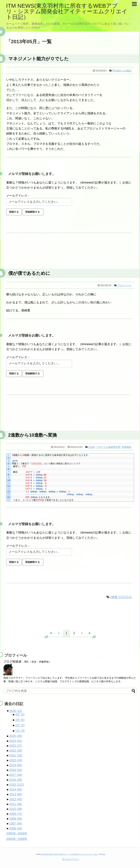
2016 (16, 780)
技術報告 (127, 447)
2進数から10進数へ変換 (33, 435)
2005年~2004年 (17, 833)
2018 (16, 770)
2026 (16, 711)
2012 (16, 799)
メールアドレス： (18, 196)
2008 (16, 819)
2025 (16, 736)
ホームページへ (71, 859)
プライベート (124, 285)
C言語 (91, 447)
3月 (20, 720)
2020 (16, 760)
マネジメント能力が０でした (39, 59)
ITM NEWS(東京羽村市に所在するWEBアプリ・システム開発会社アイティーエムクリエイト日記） (67, 11)
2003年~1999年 (17, 839)
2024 (16, 741)
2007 (16, 824)
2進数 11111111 (121, 597)
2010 (16, 809)
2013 (16, 794)
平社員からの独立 (122, 71)
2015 (16, 785)
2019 (16, 765)
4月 (20, 715)
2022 (16, 751)
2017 (16, 775)
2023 (16, 746)
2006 (16, 828)
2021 (16, 755)
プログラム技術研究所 (108, 447)
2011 (16, 804)
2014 (16, 790)
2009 (16, 814)
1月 (20, 731)
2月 (20, 725)
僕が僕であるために (29, 273)
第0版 (103, 854)
